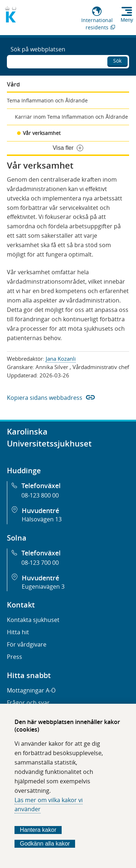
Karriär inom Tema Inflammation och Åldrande (71, 117)
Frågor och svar (28, 703)
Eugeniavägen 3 (43, 587)
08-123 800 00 (40, 495)
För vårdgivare (27, 644)
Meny (127, 20)
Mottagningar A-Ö (31, 690)
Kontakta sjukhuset (33, 620)
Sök (117, 61)
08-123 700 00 (40, 563)
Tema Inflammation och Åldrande (47, 100)
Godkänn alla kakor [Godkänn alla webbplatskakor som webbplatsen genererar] (45, 844)
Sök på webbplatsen (38, 49)
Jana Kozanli (61, 359)
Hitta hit (18, 632)
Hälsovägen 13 (42, 519)
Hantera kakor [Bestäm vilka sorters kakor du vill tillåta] (38, 830)
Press (15, 657)
